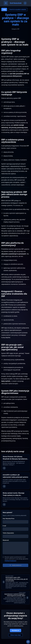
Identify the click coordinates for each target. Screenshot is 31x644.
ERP (18, 29)
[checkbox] (3, 557)
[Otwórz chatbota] (28, 642)
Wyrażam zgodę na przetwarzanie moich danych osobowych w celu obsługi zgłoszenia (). (16, 559)
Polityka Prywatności (10, 561)
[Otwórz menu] (6, 3)
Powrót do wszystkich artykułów (18, 10)
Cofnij (4, 10)
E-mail (4, 526)
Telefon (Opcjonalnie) (8, 533)
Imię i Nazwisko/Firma (9, 519)
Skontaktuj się (15, 630)
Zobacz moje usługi (15, 635)
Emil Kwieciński (16, 3)
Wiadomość (6, 540)
